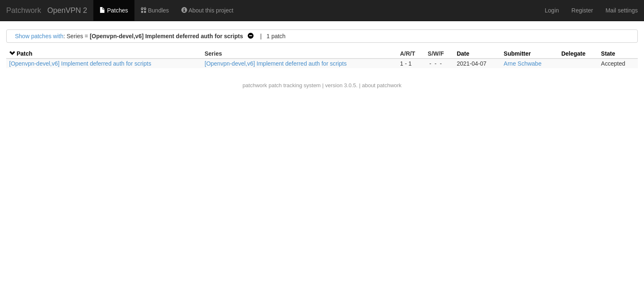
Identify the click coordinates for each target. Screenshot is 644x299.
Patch (24, 54)
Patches (114, 10)
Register (582, 10)
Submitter (517, 54)
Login (552, 10)
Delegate (573, 54)
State (608, 54)
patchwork (255, 85)
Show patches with (39, 36)
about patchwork (382, 85)
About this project (207, 10)
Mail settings (622, 10)
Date (463, 54)
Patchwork (24, 10)
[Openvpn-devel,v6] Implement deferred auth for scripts (80, 64)
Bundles (155, 10)
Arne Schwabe (523, 64)
